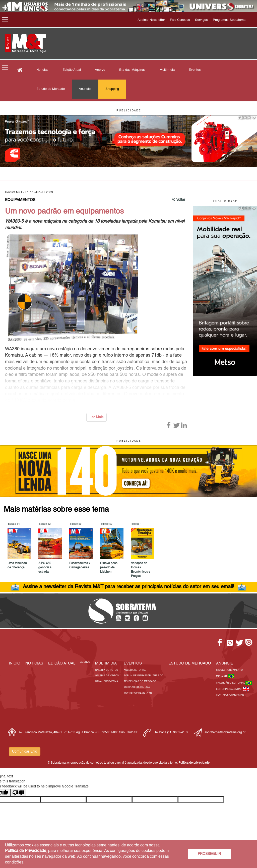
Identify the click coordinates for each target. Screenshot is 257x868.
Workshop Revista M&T (139, 693)
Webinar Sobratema (137, 687)
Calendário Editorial (231, 683)
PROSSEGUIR (209, 854)
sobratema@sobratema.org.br (225, 732)
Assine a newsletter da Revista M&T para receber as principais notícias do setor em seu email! (128, 587)
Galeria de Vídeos (107, 676)
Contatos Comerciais (230, 695)
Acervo (100, 70)
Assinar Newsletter (151, 20)
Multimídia (167, 70)
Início (15, 663)
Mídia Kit (222, 676)
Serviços (201, 20)
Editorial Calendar (230, 689)
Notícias (42, 70)
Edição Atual (72, 70)
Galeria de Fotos (107, 670)
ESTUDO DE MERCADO (190, 663)
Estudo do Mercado (51, 89)
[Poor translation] (18, 792)
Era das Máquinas (132, 70)
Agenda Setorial (135, 670)
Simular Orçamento (229, 670)
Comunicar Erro (25, 752)
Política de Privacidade (26, 851)
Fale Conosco (180, 20)
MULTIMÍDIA (106, 663)
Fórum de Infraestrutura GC (144, 676)
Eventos (195, 70)
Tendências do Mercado (140, 681)
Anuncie (85, 89)
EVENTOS (133, 663)
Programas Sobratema (229, 20)
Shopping (112, 89)
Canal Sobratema (107, 681)
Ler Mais (97, 417)
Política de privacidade (194, 763)
